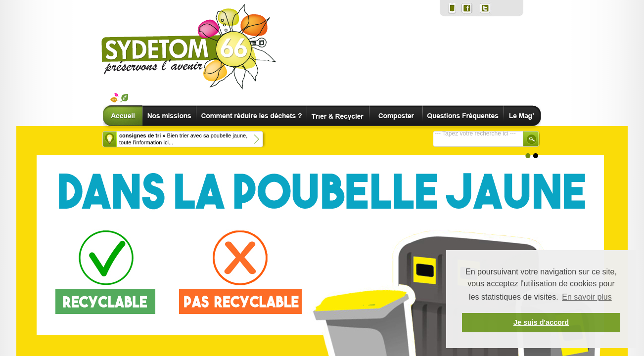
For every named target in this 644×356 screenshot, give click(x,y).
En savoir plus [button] (587, 297)
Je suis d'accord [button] (541, 322)
